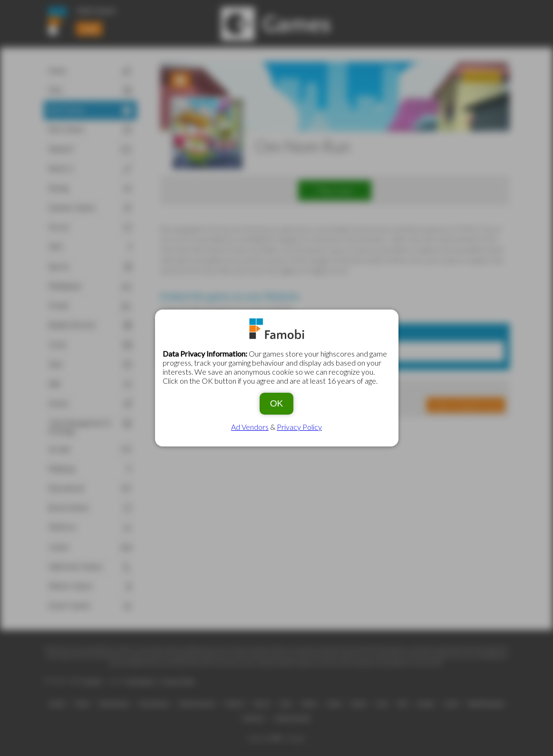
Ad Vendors (250, 427)
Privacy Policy (299, 427)
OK (277, 403)
